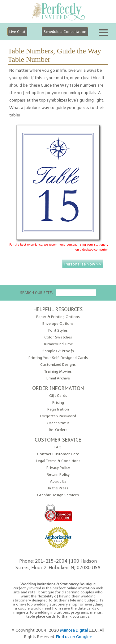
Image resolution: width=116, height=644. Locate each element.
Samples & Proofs (58, 351)
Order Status (58, 423)
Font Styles (58, 331)
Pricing (58, 403)
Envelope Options (58, 324)
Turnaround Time (58, 344)
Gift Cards (58, 396)
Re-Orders (58, 430)
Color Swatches (58, 337)
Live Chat (17, 32)
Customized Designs (58, 365)
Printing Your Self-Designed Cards (58, 358)
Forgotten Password (58, 416)
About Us (58, 481)
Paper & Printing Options (58, 317)
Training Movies (58, 372)
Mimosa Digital (74, 630)
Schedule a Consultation (65, 32)
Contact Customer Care (58, 454)
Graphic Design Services (58, 495)
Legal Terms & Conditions (58, 461)
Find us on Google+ (74, 637)
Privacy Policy (58, 468)
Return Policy (58, 475)
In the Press (58, 488)
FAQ (58, 447)
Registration (58, 409)
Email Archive (58, 378)
